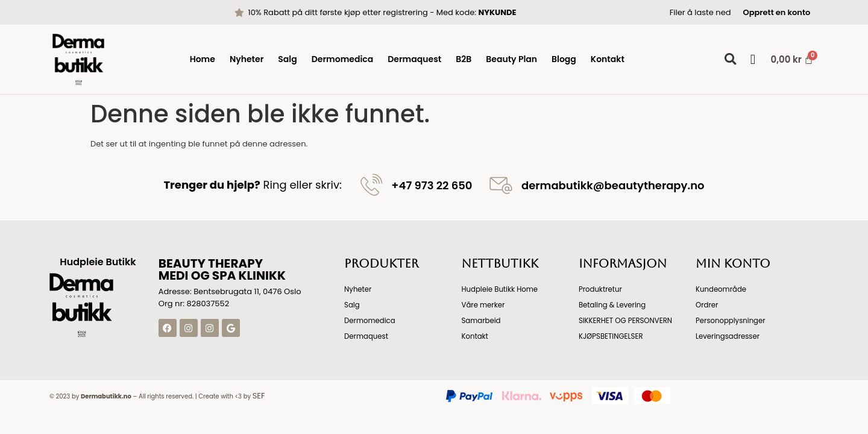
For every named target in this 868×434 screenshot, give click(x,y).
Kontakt (608, 59)
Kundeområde (722, 289)
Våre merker (483, 305)
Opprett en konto (776, 12)
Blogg (564, 59)
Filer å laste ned (700, 12)
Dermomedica (343, 59)
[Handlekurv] (787, 59)
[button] (730, 59)
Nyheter (247, 59)
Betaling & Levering (613, 305)
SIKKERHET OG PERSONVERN (627, 320)
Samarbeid (481, 320)
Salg (287, 59)
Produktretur (601, 289)
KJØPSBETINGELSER (612, 336)
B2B (464, 59)
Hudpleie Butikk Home (500, 289)
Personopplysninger (731, 320)
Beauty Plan (511, 59)
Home (203, 59)
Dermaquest (414, 59)
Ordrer (707, 305)
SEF (259, 396)
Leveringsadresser (728, 336)
